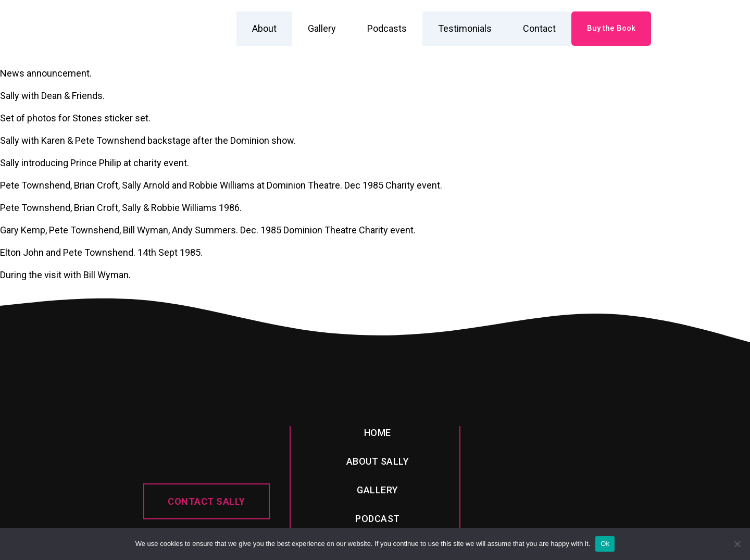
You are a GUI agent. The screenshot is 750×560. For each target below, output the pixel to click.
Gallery (322, 28)
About (264, 28)
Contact (539, 28)
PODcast (378, 519)
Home (378, 433)
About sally (378, 461)
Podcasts (387, 28)
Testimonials (465, 28)
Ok (605, 544)
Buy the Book (611, 28)
